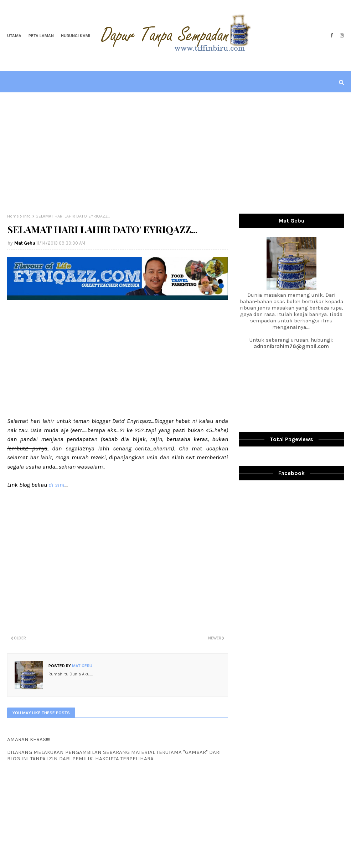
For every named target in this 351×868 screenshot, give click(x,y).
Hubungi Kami (76, 36)
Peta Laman (41, 36)
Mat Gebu (25, 243)
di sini (56, 485)
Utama (14, 36)
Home (13, 216)
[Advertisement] (176, 153)
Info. (27, 216)
